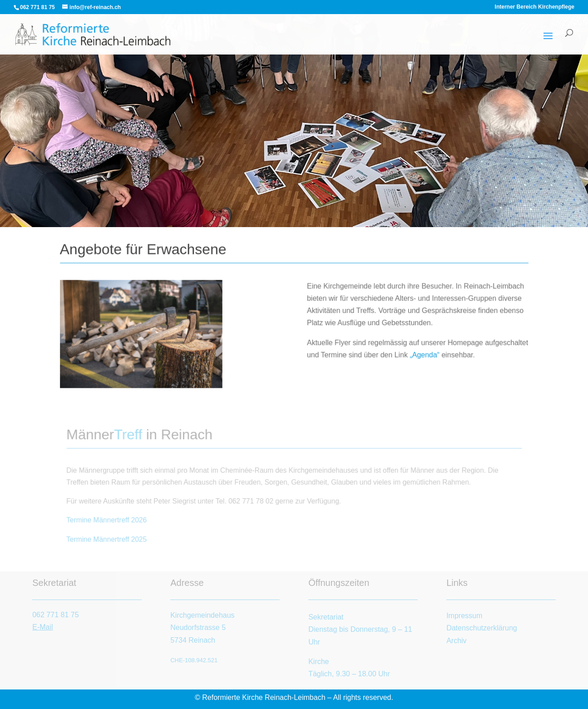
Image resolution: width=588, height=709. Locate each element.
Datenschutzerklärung (482, 628)
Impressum (464, 616)
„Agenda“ (424, 354)
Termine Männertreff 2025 (108, 539)
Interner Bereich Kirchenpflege (535, 7)
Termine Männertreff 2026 (108, 520)
